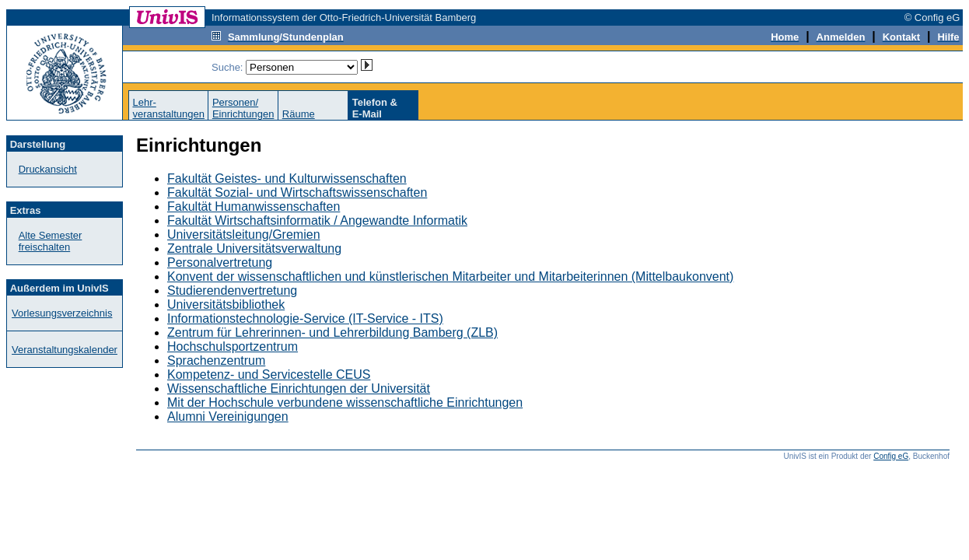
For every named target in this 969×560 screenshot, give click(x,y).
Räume (299, 114)
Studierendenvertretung (232, 290)
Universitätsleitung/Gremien (244, 234)
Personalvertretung (220, 262)
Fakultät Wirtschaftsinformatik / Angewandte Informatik (317, 220)
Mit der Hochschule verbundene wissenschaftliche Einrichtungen (345, 402)
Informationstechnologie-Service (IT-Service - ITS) (305, 318)
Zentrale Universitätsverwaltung (254, 248)
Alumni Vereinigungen (228, 416)
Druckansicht (48, 169)
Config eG (891, 456)
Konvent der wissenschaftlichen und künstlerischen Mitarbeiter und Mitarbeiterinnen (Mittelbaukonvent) (450, 276)
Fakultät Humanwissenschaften (254, 206)
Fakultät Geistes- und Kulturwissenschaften (287, 178)
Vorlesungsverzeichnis (62, 313)
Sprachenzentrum (216, 360)
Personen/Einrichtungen (243, 108)
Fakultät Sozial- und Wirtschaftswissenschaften (297, 192)
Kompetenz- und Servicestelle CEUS (269, 374)
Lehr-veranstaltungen (168, 108)
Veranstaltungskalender (65, 350)
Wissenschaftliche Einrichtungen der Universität (299, 388)
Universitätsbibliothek (226, 304)
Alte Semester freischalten (51, 241)
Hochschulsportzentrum (233, 346)
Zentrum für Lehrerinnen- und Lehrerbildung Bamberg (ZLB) (332, 332)
